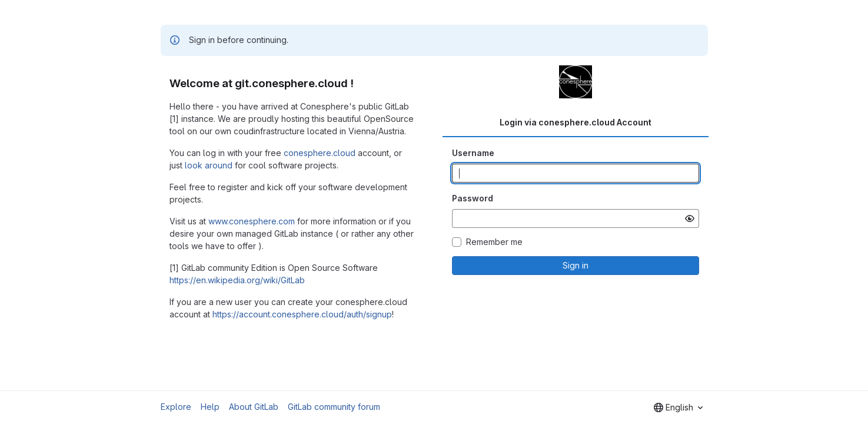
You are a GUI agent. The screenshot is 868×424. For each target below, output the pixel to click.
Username (473, 153)
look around (209, 165)
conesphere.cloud (320, 153)
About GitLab (254, 407)
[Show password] (690, 218)
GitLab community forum (334, 407)
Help (210, 407)
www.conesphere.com (252, 221)
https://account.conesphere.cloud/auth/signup (302, 314)
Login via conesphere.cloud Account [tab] (576, 122)
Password (473, 198)
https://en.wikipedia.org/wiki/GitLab (237, 280)
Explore (176, 407)
